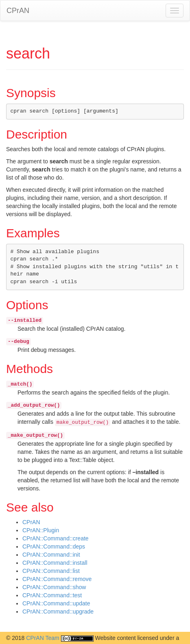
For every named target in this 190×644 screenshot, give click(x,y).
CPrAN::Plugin (41, 530)
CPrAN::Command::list (51, 571)
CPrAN (18, 11)
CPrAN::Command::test (52, 595)
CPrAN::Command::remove (57, 579)
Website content (115, 638)
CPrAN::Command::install (55, 563)
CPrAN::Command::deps (54, 546)
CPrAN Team (43, 638)
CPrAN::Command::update (56, 603)
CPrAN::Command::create (56, 538)
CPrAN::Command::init (51, 555)
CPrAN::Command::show (54, 587)
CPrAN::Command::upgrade (58, 611)
